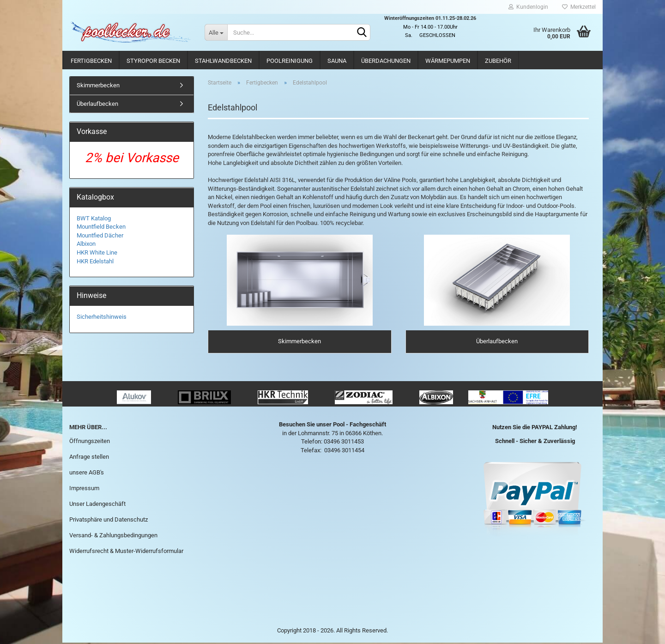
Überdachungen (386, 61)
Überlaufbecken (97, 104)
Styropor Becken (153, 61)
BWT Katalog (94, 218)
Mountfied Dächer (100, 235)
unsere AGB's (87, 474)
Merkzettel (579, 7)
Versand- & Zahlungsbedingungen (113, 536)
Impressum (84, 489)
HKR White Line (97, 252)
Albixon (86, 244)
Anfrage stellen (89, 458)
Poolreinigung (290, 61)
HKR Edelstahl (95, 261)
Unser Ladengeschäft (97, 505)
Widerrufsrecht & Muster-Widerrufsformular (126, 552)
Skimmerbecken (98, 85)
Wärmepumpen (448, 61)
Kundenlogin (528, 7)
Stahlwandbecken (223, 61)
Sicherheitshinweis (102, 317)
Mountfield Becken (101, 227)
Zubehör (498, 61)
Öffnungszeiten (90, 442)
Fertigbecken (91, 61)
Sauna (337, 61)
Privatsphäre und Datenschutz (109, 520)
